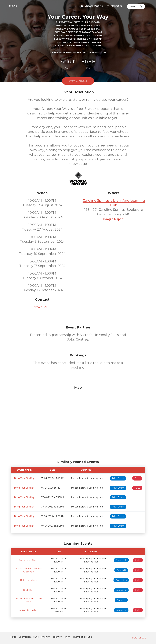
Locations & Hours (29, 637)
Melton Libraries (139, 638)
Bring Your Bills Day (24, 478)
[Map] (78, 422)
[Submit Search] (142, 6)
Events (13, 6)
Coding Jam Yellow (29, 610)
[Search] (133, 6)
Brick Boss (29, 590)
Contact (57, 637)
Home (13, 637)
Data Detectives (29, 580)
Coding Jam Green (29, 560)
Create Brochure (82, 637)
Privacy (46, 637)
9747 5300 (42, 307)
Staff (67, 637)
